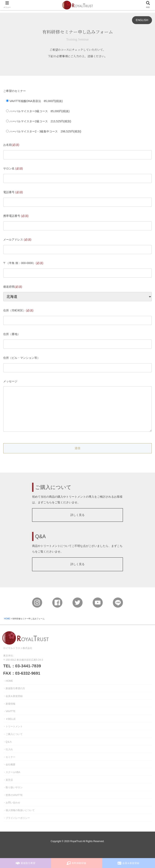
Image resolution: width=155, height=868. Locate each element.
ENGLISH (142, 20)
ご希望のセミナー (15, 91)
